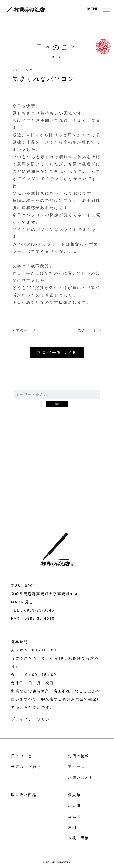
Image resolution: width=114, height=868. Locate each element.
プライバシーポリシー (33, 719)
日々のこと (22, 756)
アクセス (77, 767)
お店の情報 (79, 756)
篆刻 (72, 827)
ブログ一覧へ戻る (57, 353)
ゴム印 (74, 816)
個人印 (74, 795)
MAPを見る (22, 602)
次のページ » (90, 330)
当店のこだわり (26, 767)
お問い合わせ (57, 482)
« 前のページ (24, 330)
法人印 (74, 806)
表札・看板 (79, 838)
